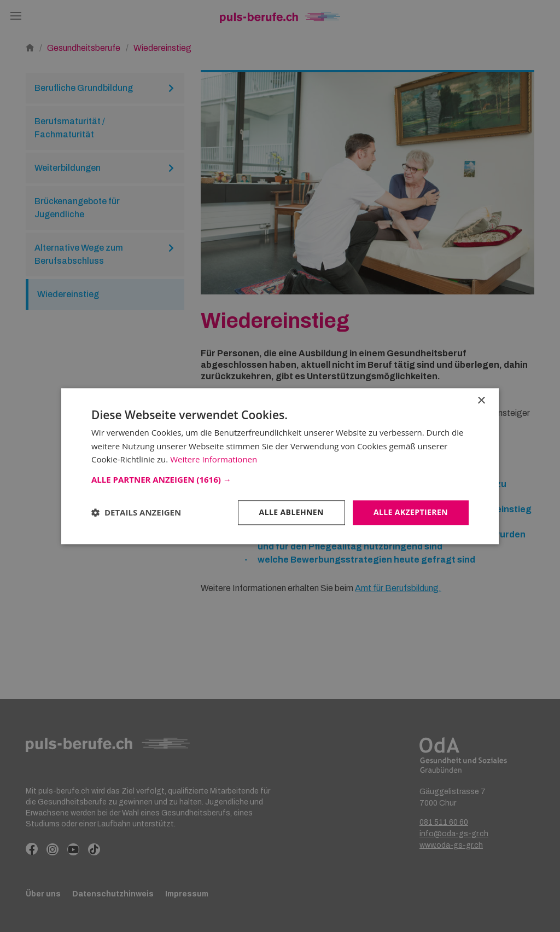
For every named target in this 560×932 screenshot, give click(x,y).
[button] (280, 479)
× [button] (481, 401)
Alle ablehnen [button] (291, 512)
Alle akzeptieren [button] (411, 512)
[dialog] (280, 466)
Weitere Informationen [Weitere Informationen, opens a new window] (214, 460)
